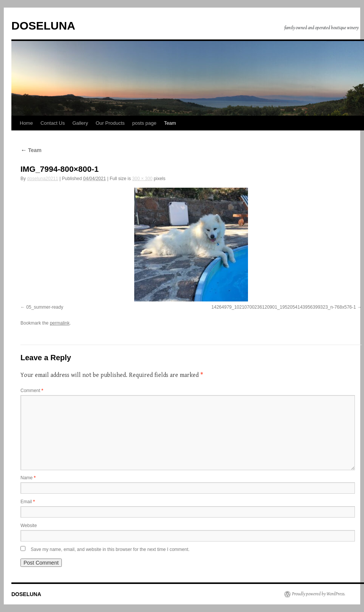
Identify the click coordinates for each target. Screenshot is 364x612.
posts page (144, 123)
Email (28, 502)
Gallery (80, 123)
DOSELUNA (43, 26)
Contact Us (53, 123)
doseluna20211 (42, 179)
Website (29, 526)
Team (170, 123)
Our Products (110, 123)
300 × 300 (143, 179)
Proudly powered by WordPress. (318, 594)
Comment (32, 391)
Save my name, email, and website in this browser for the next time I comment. (110, 549)
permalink (60, 323)
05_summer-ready (45, 307)
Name (28, 478)
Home (26, 123)
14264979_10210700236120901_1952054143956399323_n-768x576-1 (284, 307)
